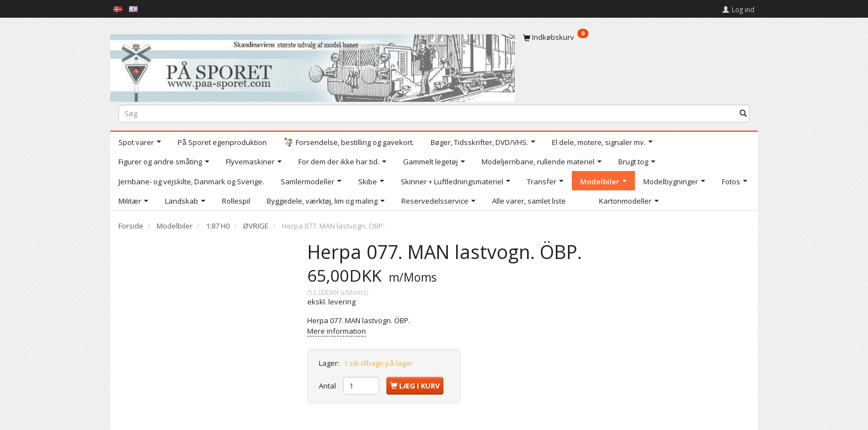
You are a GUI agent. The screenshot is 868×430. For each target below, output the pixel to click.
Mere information (337, 331)
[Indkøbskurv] (636, 37)
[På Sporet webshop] (312, 66)
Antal (328, 386)
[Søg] (743, 113)
